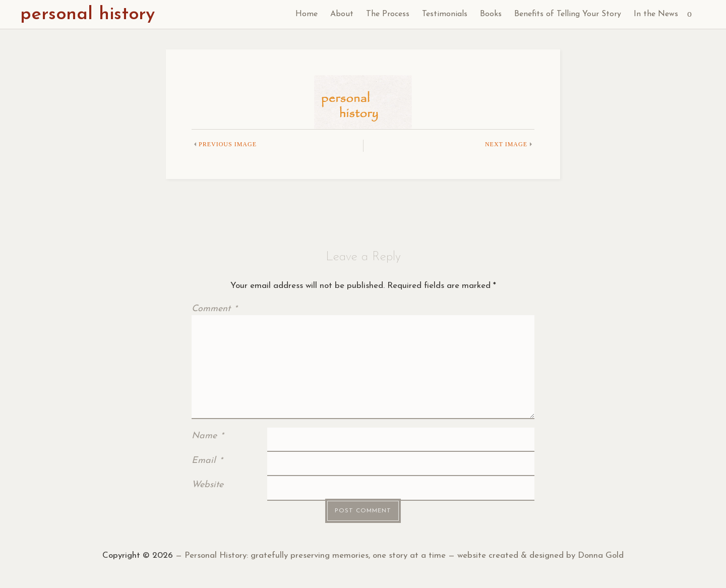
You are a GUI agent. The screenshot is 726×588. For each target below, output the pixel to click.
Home (307, 14)
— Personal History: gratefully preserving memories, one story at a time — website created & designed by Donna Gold (398, 555)
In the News (656, 14)
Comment (214, 309)
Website (207, 485)
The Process (388, 14)
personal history (87, 15)
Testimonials (445, 14)
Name (207, 436)
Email (207, 461)
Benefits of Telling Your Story (568, 14)
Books (491, 14)
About (342, 14)
